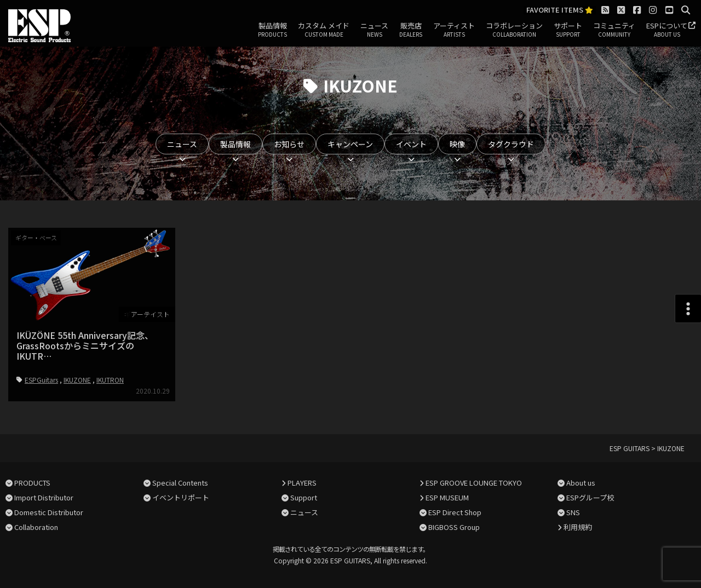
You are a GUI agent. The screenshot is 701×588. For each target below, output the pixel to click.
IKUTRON (110, 380)
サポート (568, 30)
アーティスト (454, 30)
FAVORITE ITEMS (560, 10)
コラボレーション (514, 30)
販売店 (411, 30)
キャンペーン (350, 144)
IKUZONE (77, 380)
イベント (411, 144)
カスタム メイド (324, 30)
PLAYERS (302, 483)
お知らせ (289, 144)
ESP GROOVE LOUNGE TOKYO (474, 483)
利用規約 (578, 527)
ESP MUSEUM (447, 497)
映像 (457, 144)
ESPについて (667, 30)
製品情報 (272, 30)
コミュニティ (614, 30)
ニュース (374, 30)
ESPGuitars (41, 380)
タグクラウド (511, 144)
